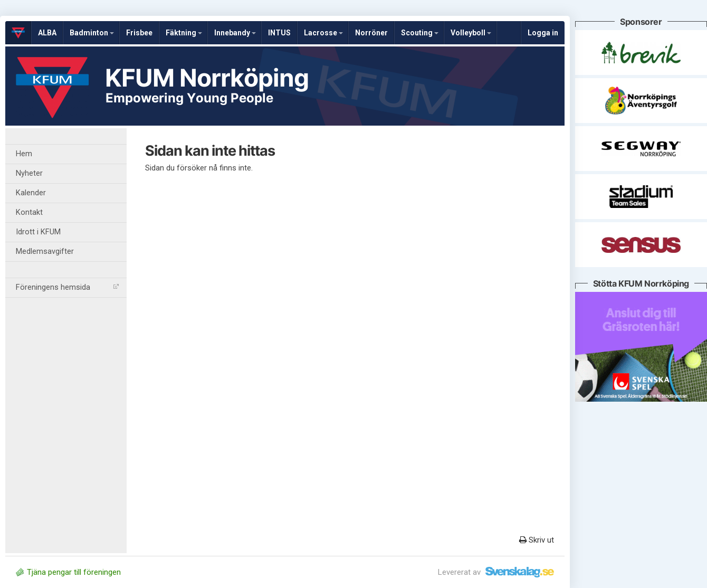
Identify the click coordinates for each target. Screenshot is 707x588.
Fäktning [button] (184, 33)
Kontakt (29, 212)
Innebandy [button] (235, 33)
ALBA (47, 33)
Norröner (371, 33)
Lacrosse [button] (323, 33)
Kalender (31, 193)
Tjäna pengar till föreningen (68, 572)
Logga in (543, 33)
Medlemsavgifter (45, 252)
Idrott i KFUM (38, 232)
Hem (24, 154)
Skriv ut (537, 540)
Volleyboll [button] (471, 33)
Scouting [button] (420, 33)
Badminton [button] (92, 33)
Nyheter (29, 173)
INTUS (279, 33)
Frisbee (139, 33)
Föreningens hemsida (67, 287)
